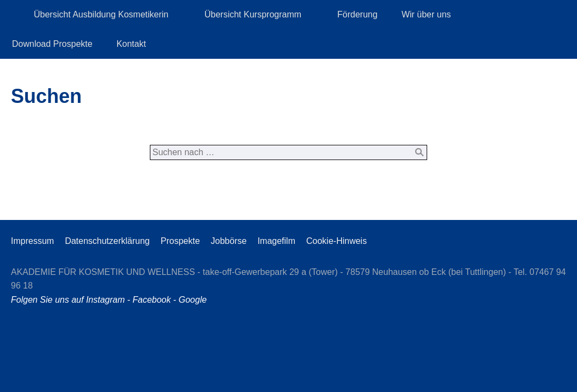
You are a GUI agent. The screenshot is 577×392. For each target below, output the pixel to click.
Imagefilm (277, 241)
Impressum (32, 241)
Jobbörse (229, 241)
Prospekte (180, 241)
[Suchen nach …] (289, 152)
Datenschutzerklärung (107, 241)
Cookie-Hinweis (336, 241)
